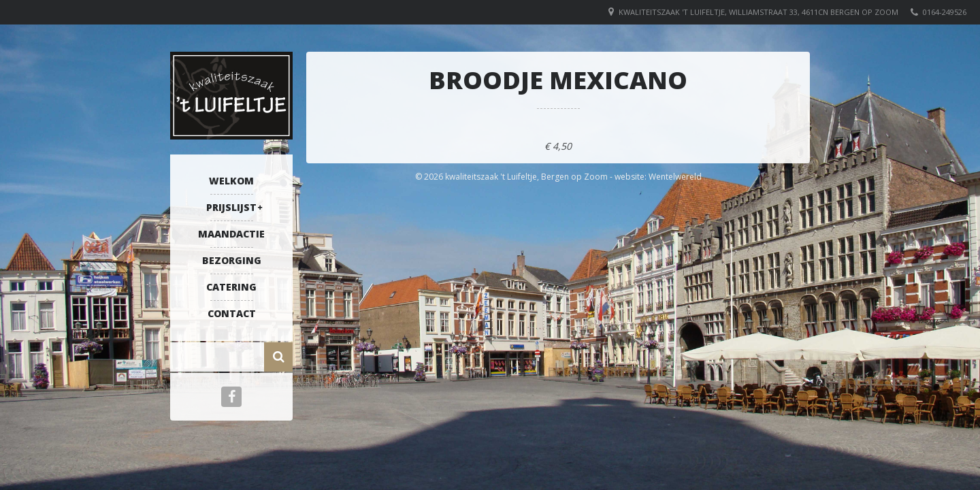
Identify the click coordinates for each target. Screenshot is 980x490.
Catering (231, 287)
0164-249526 (945, 12)
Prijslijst (231, 207)
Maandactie (231, 234)
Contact (232, 313)
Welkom (231, 181)
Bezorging (232, 260)
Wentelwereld (675, 177)
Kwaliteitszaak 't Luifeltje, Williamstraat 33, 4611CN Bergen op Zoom (758, 12)
